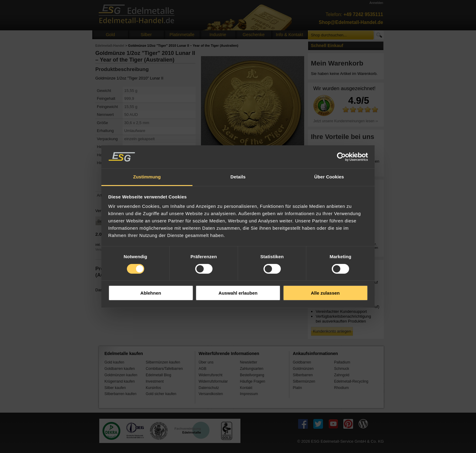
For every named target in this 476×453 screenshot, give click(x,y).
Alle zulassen (325, 293)
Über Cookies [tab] (329, 177)
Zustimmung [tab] (147, 177)
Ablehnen (151, 293)
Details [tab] (238, 177)
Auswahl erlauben (238, 293)
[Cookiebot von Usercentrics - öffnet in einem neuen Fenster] (341, 157)
